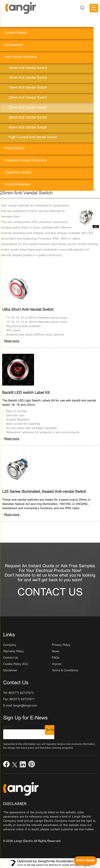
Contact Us (50, 593)
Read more (12, 341)
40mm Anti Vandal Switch (28, 127)
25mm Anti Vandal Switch (28, 108)
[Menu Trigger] (94, 8)
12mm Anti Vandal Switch (28, 68)
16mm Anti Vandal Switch (28, 78)
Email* (29, 732)
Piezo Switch (14, 148)
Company (10, 645)
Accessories (14, 45)
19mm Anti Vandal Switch (28, 88)
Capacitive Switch (18, 172)
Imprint (57, 664)
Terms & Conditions (65, 671)
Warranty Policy (14, 651)
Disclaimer (10, 671)
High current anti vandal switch (33, 137)
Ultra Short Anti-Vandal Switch (28, 310)
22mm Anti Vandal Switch (28, 98)
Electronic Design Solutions (25, 160)
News (56, 651)
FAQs (56, 658)
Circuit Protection (17, 185)
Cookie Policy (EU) (16, 664)
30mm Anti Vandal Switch (28, 118)
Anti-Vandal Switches (21, 57)
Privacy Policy (61, 645)
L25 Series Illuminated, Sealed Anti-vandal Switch (44, 492)
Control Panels (16, 33)
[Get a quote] (85, 861)
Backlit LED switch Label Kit (26, 393)
